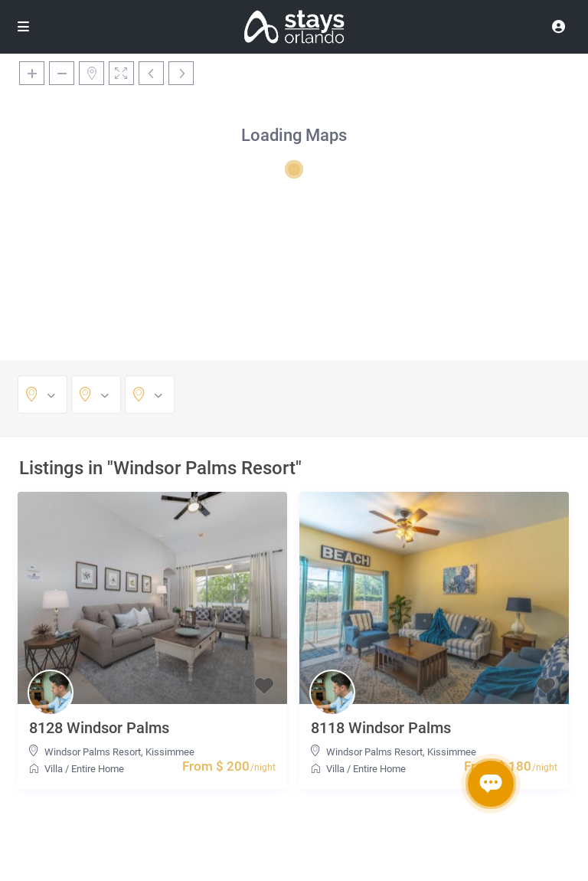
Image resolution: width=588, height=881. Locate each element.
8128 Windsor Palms (99, 728)
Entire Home (98, 769)
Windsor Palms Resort (93, 752)
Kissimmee (170, 752)
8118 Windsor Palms (381, 728)
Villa (54, 769)
